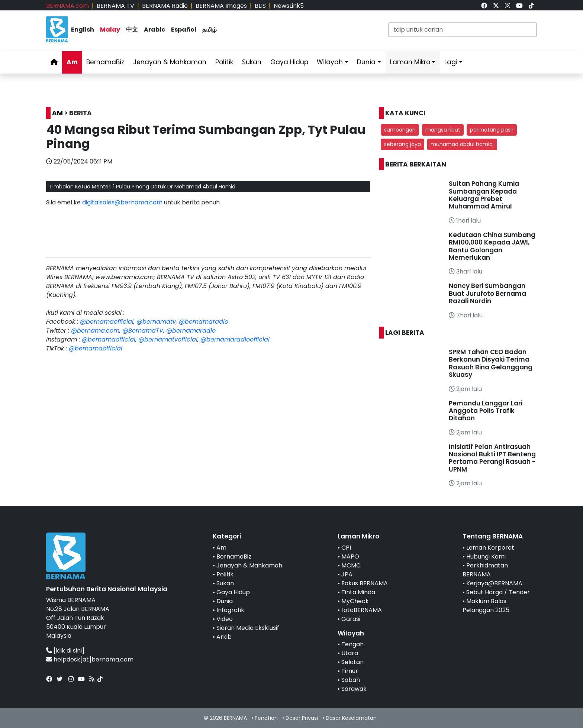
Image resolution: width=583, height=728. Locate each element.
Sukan (252, 62)
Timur (350, 671)
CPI (346, 548)
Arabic (154, 30)
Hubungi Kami (486, 556)
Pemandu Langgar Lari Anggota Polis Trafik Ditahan (486, 411)
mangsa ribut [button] (443, 130)
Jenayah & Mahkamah (170, 62)
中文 (132, 30)
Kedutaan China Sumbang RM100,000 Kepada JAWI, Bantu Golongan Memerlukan (492, 246)
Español (184, 30)
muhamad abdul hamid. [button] (462, 144)
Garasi (351, 619)
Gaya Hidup (289, 62)
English (83, 30)
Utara (350, 653)
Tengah (352, 644)
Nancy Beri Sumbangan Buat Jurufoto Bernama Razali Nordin (487, 293)
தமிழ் (210, 30)
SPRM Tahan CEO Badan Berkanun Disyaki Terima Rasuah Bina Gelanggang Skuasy (491, 363)
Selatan (352, 662)
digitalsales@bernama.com (122, 202)
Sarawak (354, 689)
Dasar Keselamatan (351, 718)
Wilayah (330, 62)
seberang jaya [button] (402, 144)
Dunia (366, 62)
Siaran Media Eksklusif (248, 628)
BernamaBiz (105, 62)
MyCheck (355, 601)
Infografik (230, 610)
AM (57, 113)
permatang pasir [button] (492, 130)
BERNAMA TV (115, 6)
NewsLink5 (289, 6)
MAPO (350, 556)
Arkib (224, 637)
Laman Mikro (410, 62)
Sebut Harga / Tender (498, 592)
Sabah (351, 680)
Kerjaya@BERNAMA (494, 583)
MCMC (351, 565)
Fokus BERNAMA (365, 583)
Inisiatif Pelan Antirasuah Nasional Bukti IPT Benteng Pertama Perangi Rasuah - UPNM (492, 458)
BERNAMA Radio (165, 6)
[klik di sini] (69, 651)
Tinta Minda (358, 592)
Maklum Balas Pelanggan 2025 (486, 606)
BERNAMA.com (67, 6)
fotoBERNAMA (362, 610)
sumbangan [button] (400, 130)
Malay (110, 30)
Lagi (451, 62)
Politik (224, 62)
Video (225, 619)
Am (72, 62)
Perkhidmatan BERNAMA (485, 570)
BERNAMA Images (221, 6)
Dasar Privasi (302, 718)
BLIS (260, 6)
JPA (347, 574)
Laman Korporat (490, 548)
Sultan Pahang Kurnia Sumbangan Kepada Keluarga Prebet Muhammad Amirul (484, 195)
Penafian (266, 718)
